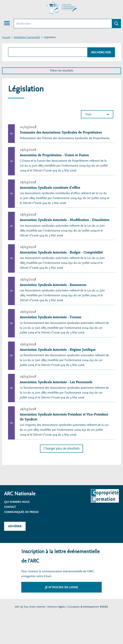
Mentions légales (56, 607)
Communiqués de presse (21, 512)
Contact (10, 507)
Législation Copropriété (27, 37)
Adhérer (15, 526)
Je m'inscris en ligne (62, 587)
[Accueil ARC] (62, 8)
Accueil (6, 37)
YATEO (104, 607)
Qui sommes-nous (17, 502)
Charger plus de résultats (62, 448)
